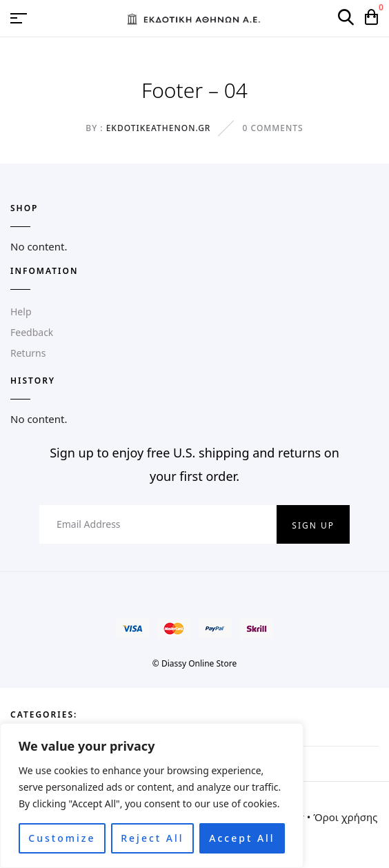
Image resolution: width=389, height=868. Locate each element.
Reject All (152, 838)
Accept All (242, 838)
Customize (62, 838)
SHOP (24, 208)
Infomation (44, 271)
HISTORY (33, 381)
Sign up (313, 525)
